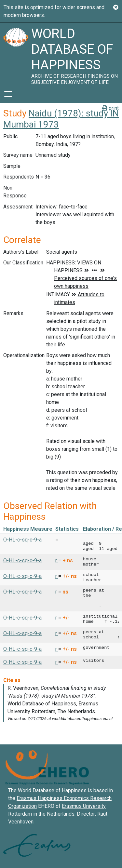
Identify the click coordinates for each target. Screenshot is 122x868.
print (110, 108)
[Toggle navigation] (8, 94)
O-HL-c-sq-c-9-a (22, 540)
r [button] (57, 561)
